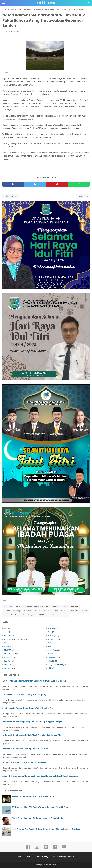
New (56, 611)
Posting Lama (83, 196)
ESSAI (55, 607)
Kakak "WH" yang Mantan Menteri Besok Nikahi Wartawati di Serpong (34, 681)
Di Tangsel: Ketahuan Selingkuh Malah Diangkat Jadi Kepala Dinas (33, 735)
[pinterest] (57, 184)
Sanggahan (32, 615)
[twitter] (35, 184)
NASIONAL (47, 611)
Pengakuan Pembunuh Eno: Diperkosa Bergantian (25, 749)
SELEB (42, 615)
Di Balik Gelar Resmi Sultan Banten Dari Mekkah (24, 762)
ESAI (48, 607)
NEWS (63, 611)
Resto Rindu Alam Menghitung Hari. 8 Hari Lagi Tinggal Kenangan (32, 722)
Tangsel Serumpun (54, 615)
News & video (74, 611)
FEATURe (64, 607)
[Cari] (88, 3)
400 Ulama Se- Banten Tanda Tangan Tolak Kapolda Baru (28, 708)
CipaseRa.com (51, 865)
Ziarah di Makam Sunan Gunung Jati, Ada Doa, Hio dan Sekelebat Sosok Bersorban (40, 776)
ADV (5, 607)
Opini (6, 615)
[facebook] (13, 184)
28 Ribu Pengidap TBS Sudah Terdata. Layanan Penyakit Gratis (41, 807)
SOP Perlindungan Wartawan (64, 857)
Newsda (84, 611)
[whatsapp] (79, 184)
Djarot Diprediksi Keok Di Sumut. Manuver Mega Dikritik (37, 818)
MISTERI (37, 611)
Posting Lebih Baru (11, 196)
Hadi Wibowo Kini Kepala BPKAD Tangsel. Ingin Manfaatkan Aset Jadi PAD (46, 829)
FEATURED (75, 607)
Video (66, 615)
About (19, 857)
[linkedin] (55, 848)
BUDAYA (19, 607)
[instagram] (37, 848)
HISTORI (7, 611)
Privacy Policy (42, 857)
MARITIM (27, 611)
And (12, 607)
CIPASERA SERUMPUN (34, 607)
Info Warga (17, 611)
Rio (24, 615)
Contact (29, 857)
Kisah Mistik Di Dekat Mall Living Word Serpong (24, 695)
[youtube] (64, 848)
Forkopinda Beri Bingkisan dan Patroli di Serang (34, 796)
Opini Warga (15, 615)
